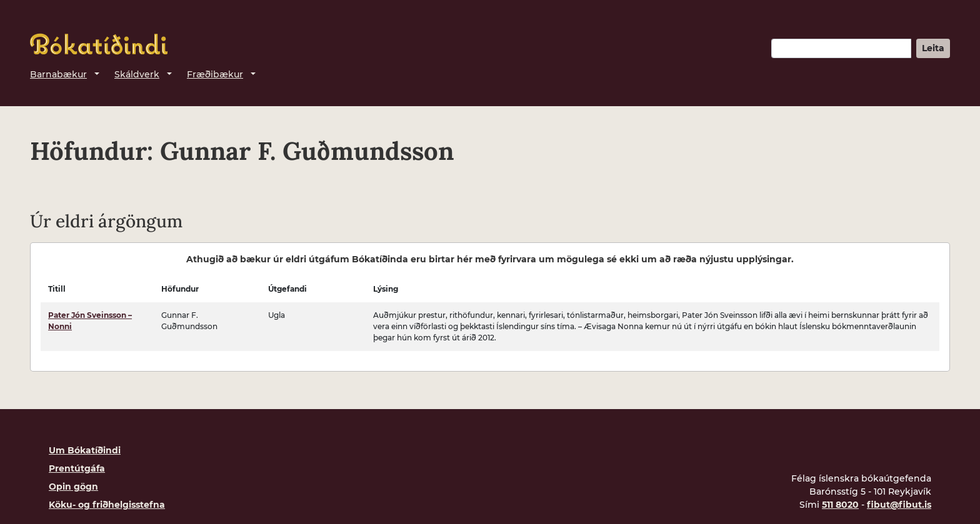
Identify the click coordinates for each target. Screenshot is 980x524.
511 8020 (840, 505)
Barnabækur (58, 74)
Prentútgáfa (77, 468)
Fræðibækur (215, 74)
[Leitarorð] (841, 48)
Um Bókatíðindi (85, 450)
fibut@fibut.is (899, 505)
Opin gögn (73, 487)
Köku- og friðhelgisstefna (107, 505)
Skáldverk (137, 74)
